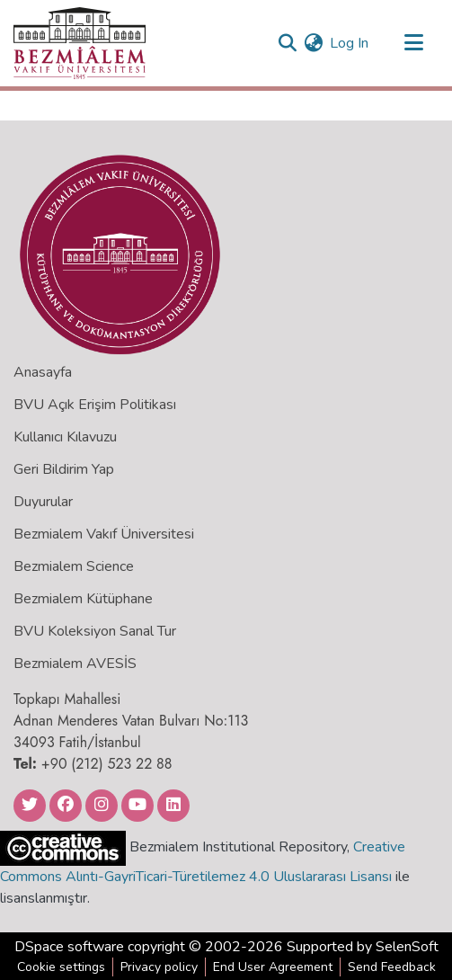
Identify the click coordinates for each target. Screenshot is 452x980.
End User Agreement (273, 967)
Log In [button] (350, 43)
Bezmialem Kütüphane (83, 599)
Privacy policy (159, 967)
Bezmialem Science (74, 566)
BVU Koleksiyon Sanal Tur (95, 631)
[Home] (80, 43)
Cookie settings (61, 967)
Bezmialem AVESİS (75, 664)
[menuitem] (313, 43)
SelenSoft (407, 947)
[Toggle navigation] (413, 43)
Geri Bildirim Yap (64, 469)
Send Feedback (392, 967)
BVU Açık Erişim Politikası (95, 405)
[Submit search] (287, 43)
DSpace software (69, 947)
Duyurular (43, 502)
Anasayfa (43, 372)
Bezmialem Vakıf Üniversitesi (104, 534)
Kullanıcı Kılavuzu (65, 437)
